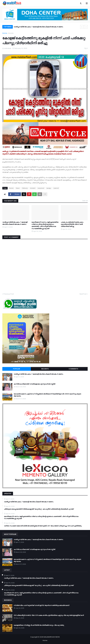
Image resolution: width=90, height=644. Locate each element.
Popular (17, 369)
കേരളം (49, 188)
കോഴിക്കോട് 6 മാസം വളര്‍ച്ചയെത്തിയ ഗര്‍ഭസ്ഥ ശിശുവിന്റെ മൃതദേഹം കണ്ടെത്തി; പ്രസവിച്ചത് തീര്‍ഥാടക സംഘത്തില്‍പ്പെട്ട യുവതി (45, 225)
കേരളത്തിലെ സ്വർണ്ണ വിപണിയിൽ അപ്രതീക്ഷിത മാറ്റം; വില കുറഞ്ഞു (39, 625)
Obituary (25, 188)
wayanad (41, 188)
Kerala (11, 33)
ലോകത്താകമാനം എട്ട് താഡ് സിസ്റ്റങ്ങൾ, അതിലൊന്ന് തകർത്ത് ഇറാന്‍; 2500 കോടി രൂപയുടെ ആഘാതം (47, 395)
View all (85, 201)
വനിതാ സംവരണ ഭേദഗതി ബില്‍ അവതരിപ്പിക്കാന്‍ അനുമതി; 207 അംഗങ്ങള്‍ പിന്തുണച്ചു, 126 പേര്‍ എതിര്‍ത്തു (43, 526)
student (33, 188)
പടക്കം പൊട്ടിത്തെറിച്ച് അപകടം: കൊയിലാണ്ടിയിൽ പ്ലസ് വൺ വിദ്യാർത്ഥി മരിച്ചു (72, 224)
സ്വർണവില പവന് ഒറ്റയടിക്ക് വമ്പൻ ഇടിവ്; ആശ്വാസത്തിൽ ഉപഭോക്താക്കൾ (41, 605)
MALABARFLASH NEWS (52, 637)
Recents (45, 369)
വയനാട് (56, 188)
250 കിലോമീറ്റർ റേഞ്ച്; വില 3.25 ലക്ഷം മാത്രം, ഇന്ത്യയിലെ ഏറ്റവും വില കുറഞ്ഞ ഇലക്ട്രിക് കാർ (49, 615)
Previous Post (9, 294)
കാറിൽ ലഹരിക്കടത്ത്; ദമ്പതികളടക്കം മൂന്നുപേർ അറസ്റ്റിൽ (34, 384)
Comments (73, 369)
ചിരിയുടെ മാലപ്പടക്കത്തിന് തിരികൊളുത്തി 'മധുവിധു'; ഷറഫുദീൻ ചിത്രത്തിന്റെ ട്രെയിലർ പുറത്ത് (39, 509)
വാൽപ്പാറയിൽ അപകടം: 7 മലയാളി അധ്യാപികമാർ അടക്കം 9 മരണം (38, 27)
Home (5, 33)
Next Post (83, 294)
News (18, 188)
